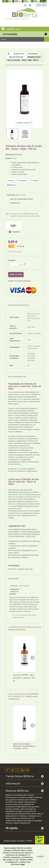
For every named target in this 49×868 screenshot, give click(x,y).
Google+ (35, 181)
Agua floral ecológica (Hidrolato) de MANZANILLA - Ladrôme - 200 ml (24, 746)
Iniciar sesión (41, 5)
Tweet (11, 181)
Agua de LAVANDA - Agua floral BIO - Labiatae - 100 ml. (24, 678)
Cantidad (12, 260)
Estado (8, 158)
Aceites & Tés (19, 54)
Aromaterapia (33, 54)
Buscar (47, 39)
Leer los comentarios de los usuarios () (22, 201)
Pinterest (12, 185)
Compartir (22, 181)
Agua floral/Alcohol (16, 57)
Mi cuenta (12, 828)
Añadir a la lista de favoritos (19, 281)
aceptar (40, 856)
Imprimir (16, 232)
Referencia (10, 155)
